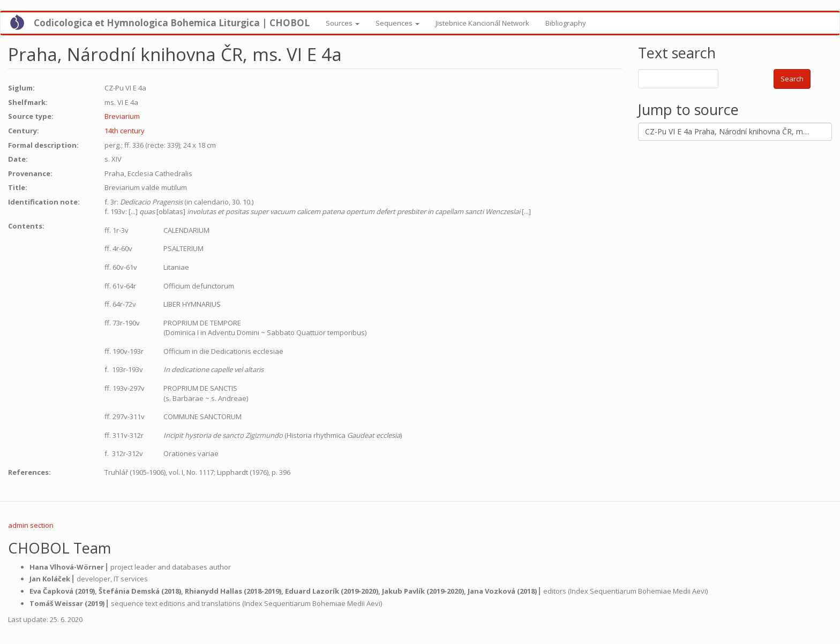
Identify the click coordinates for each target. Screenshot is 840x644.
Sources (343, 23)
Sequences (397, 23)
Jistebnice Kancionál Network (482, 23)
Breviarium (122, 116)
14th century (125, 131)
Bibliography (566, 23)
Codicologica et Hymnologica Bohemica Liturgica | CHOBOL (172, 23)
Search (792, 79)
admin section (31, 525)
